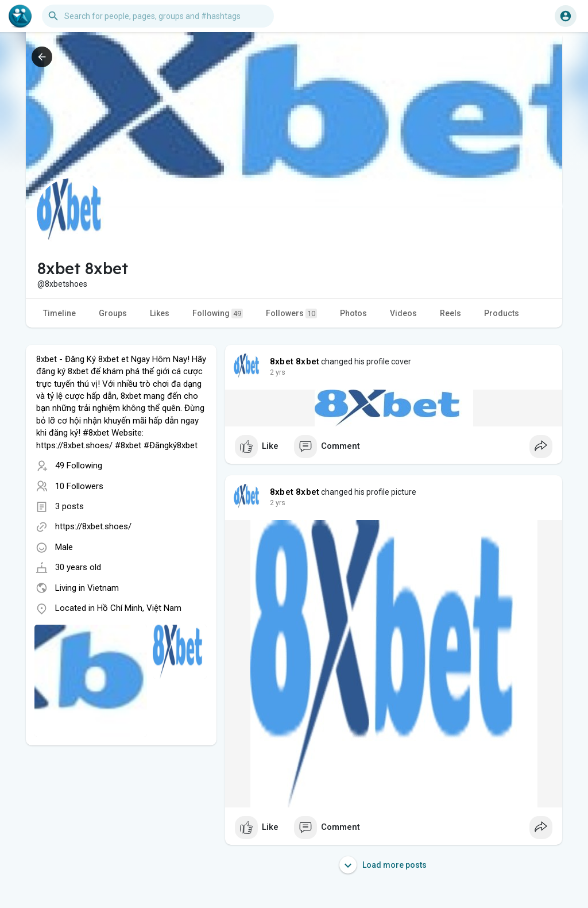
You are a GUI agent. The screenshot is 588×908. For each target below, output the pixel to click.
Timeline (59, 313)
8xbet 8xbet (295, 361)
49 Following (79, 465)
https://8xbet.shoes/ (93, 526)
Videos (403, 313)
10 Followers (79, 486)
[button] (158, 16)
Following (218, 313)
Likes (160, 313)
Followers (291, 313)
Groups (113, 313)
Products (502, 313)
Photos (353, 313)
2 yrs (278, 372)
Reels (450, 313)
